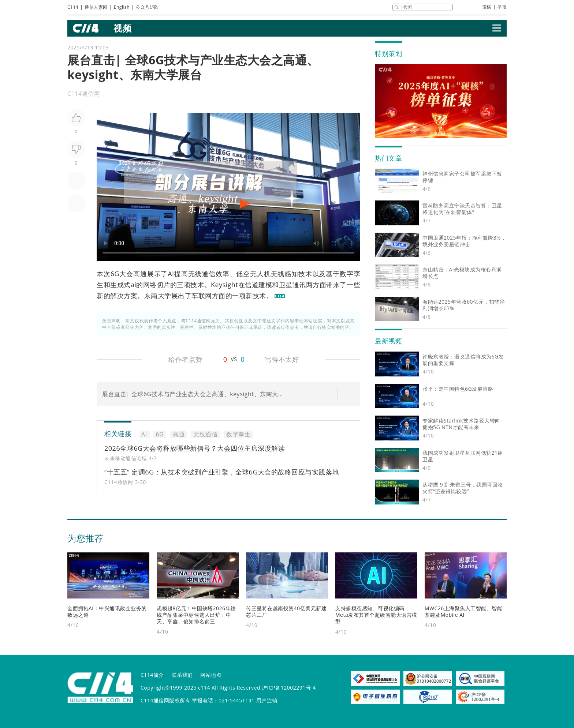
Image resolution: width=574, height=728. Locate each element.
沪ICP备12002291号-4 (289, 688)
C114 (73, 7)
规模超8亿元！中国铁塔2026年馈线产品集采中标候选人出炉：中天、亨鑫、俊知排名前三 (196, 615)
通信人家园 (96, 7)
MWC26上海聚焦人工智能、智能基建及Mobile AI (463, 611)
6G (115, 274)
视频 (122, 28)
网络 (150, 285)
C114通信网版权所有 (165, 700)
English (122, 7)
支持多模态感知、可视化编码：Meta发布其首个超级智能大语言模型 (376, 615)
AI (171, 274)
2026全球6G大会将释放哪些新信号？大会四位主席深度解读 (195, 448)
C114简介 (152, 675)
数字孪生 (238, 434)
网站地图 (211, 675)
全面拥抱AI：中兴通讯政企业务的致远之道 (107, 611)
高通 (140, 274)
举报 (502, 7)
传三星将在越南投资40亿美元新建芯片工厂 (286, 611)
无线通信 (202, 274)
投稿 (487, 7)
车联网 (202, 296)
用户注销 (267, 700)
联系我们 (182, 675)
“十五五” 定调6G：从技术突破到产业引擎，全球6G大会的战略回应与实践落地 (222, 472)
